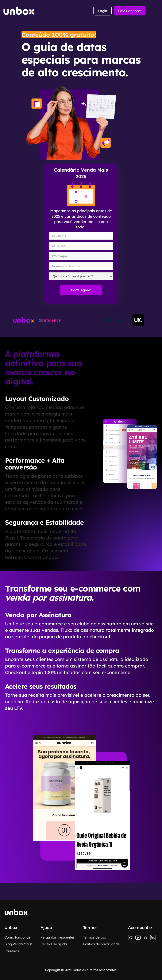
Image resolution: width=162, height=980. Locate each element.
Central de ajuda (54, 944)
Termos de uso (95, 937)
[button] (156, 11)
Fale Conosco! (130, 11)
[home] (19, 11)
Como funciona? (17, 937)
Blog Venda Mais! (18, 944)
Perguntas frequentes (58, 937)
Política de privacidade (101, 944)
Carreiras (12, 951)
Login (103, 11)
